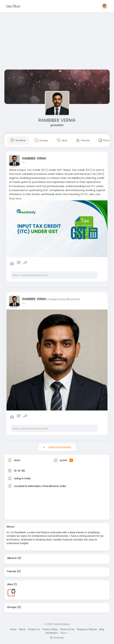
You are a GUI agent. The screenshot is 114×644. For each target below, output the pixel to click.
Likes (10, 584)
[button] (105, 6)
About (22, 629)
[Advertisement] (57, 42)
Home (13, 629)
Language (57, 638)
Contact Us (34, 629)
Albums (12, 558)
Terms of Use (67, 629)
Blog (102, 629)
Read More (15, 199)
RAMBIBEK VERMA (57, 120)
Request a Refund (87, 629)
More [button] (64, 633)
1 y (23, 162)
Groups (12, 607)
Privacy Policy (50, 629)
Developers (52, 633)
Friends (12, 571)
